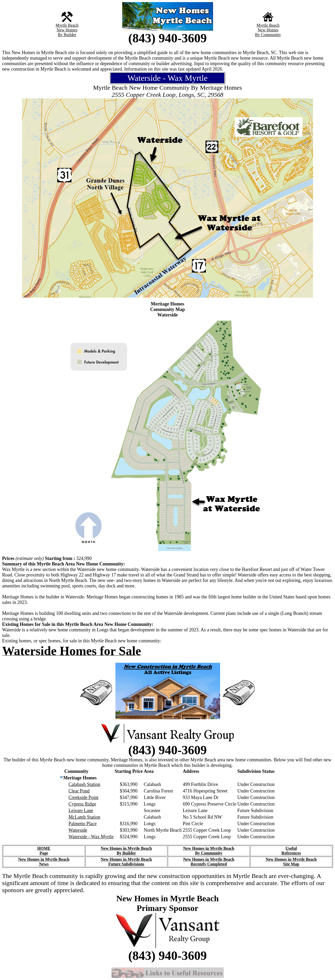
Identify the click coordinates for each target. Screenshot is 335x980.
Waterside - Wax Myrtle (91, 837)
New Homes (67, 30)
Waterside (78, 830)
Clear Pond (79, 791)
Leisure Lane (81, 811)
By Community (268, 35)
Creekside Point (84, 797)
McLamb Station (84, 817)
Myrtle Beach (67, 25)
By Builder (67, 35)
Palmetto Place (83, 824)
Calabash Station (84, 784)
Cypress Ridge (82, 804)
